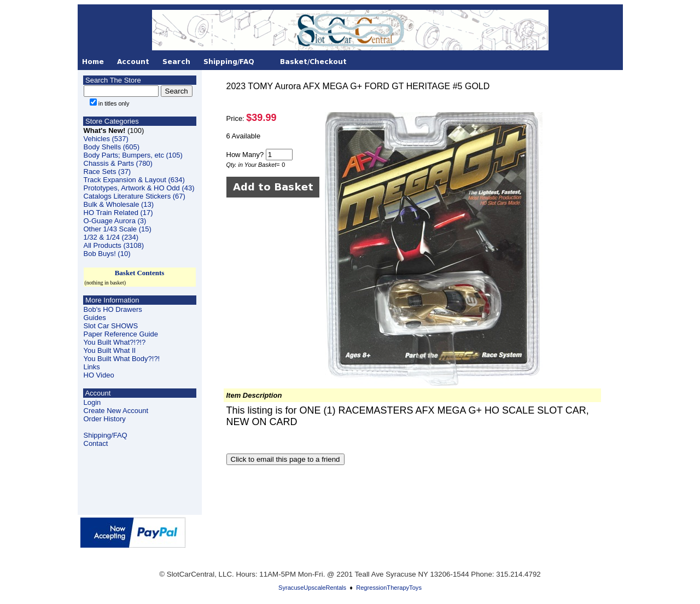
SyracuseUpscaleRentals (312, 588)
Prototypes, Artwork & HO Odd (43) (139, 188)
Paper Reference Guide (121, 334)
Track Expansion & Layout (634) (134, 180)
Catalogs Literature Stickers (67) (135, 196)
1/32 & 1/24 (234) (111, 237)
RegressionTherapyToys (389, 588)
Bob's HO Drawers (113, 309)
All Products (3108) (114, 245)
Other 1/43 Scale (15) (118, 229)
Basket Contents (140, 273)
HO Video (99, 375)
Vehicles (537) (106, 139)
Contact (96, 443)
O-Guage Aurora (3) (115, 221)
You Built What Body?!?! (122, 359)
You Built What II (110, 350)
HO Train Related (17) (118, 213)
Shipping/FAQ (106, 435)
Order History (105, 419)
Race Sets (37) (107, 172)
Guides (95, 318)
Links (92, 367)
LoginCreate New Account (116, 406)
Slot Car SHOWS (111, 326)
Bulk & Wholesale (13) (119, 204)
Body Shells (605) (112, 147)
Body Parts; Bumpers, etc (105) (133, 155)
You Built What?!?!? (115, 342)
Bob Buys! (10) (107, 254)
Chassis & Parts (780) (118, 163)
